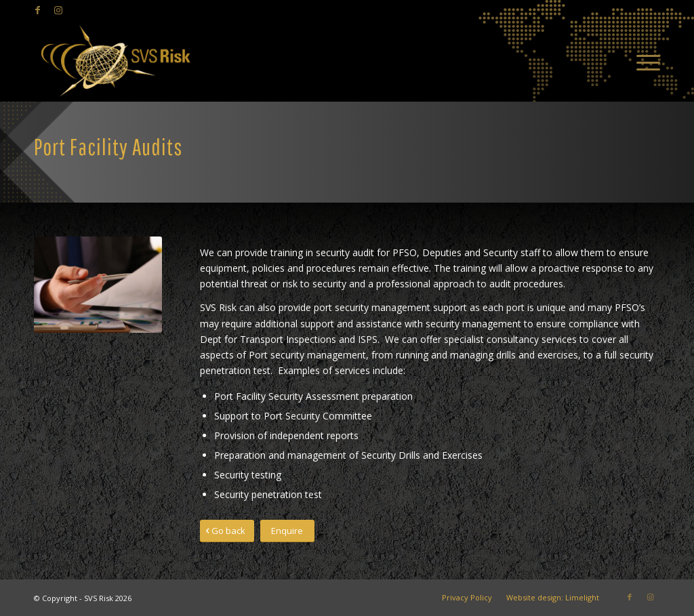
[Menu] (644, 61)
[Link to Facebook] (38, 10)
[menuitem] (644, 61)
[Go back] (227, 531)
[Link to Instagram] (58, 10)
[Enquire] (287, 531)
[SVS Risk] (115, 61)
